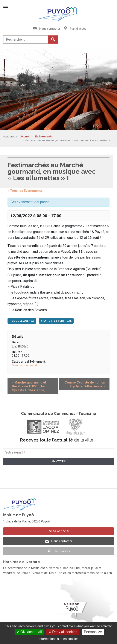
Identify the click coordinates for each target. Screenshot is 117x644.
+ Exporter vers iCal (56, 321)
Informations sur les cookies (59, 639)
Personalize (93, 632)
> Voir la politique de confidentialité (20, 481)
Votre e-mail (15, 452)
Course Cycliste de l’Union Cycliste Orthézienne (85, 384)
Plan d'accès (75, 28)
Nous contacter (47, 28)
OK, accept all (29, 632)
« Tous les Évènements (25, 191)
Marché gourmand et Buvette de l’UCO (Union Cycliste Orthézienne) (30, 386)
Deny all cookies (63, 632)
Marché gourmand (24, 365)
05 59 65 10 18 (59, 531)
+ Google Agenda (22, 321)
